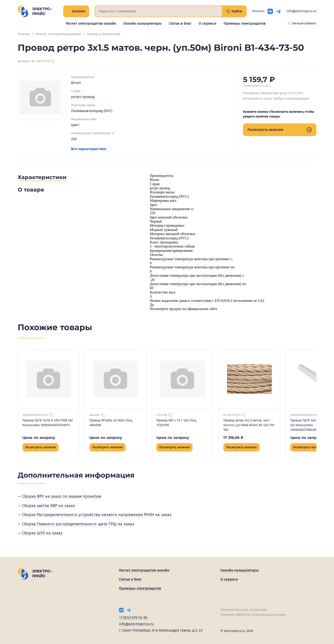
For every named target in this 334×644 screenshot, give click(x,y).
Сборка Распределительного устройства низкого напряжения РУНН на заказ (97, 515)
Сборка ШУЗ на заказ (42, 533)
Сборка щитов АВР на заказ (48, 506)
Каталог (76, 11)
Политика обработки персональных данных (253, 615)
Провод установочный (103, 34)
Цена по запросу (39, 438)
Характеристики (42, 177)
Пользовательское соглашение (244, 610)
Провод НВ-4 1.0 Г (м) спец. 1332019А (177, 423)
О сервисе (208, 23)
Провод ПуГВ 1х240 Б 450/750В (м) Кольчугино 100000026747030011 (48, 423)
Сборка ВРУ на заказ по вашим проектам (62, 496)
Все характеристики (89, 149)
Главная (24, 34)
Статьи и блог (180, 23)
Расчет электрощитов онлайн (91, 23)
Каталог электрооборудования (58, 34)
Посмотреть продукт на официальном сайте (184, 309)
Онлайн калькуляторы (142, 23)
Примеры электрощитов (245, 23)
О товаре (31, 190)
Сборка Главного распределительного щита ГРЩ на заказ (78, 524)
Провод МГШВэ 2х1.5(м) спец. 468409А (111, 423)
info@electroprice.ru (301, 11)
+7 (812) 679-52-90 (133, 618)
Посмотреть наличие (280, 130)
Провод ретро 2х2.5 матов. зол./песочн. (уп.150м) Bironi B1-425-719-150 (249, 425)
